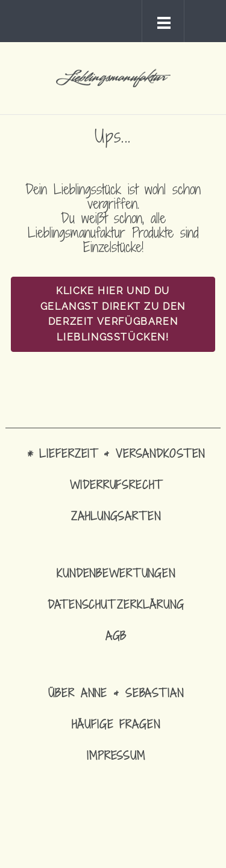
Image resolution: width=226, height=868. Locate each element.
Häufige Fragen (116, 724)
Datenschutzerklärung (116, 604)
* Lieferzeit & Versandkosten (116, 453)
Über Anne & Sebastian (116, 693)
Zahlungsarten (116, 516)
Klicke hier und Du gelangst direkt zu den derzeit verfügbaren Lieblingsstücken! (113, 314)
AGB (116, 636)
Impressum (116, 755)
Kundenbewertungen (116, 573)
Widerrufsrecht (116, 485)
